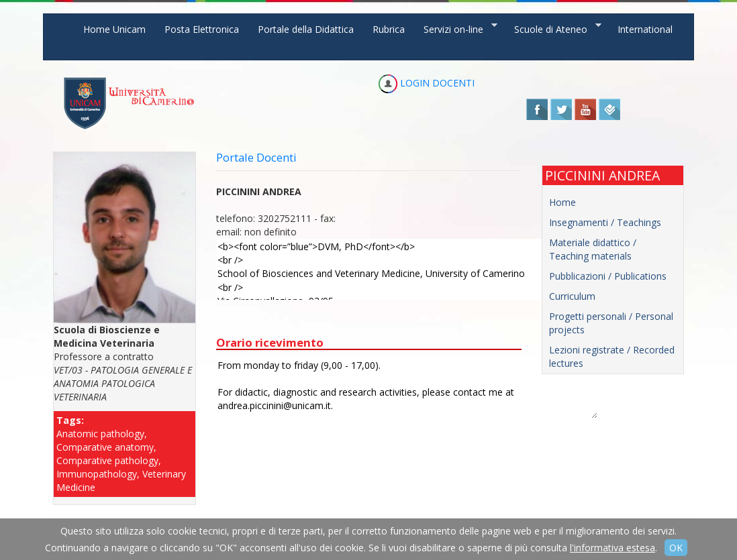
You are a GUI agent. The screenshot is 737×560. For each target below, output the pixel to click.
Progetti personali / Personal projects (611, 323)
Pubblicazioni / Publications (608, 276)
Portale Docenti (256, 157)
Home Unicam (114, 29)
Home (562, 202)
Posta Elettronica (202, 29)
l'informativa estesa (612, 548)
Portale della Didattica (306, 29)
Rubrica (389, 29)
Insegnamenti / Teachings (605, 222)
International (645, 29)
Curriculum (572, 296)
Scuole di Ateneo (553, 29)
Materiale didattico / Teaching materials (593, 249)
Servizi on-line (456, 29)
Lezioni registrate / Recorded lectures (612, 356)
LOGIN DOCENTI (427, 83)
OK (676, 548)
